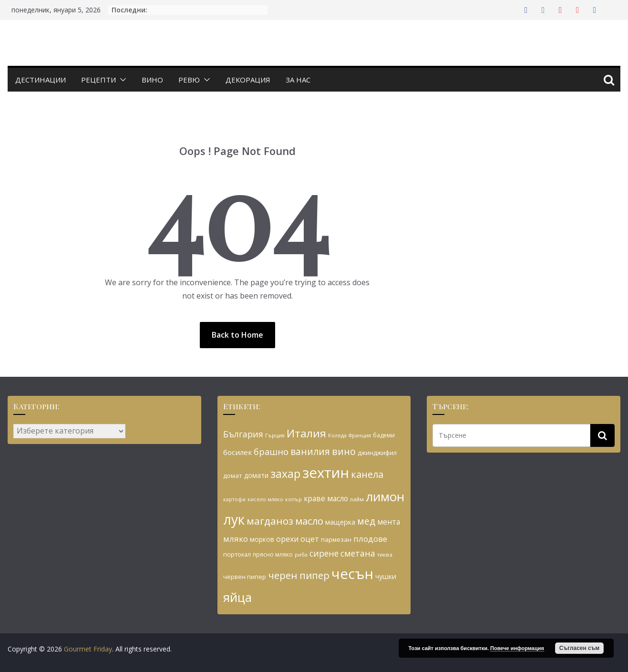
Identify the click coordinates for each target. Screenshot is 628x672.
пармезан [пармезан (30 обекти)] (336, 539)
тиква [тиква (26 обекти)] (385, 554)
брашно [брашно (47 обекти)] (271, 452)
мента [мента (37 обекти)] (389, 522)
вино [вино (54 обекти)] (344, 451)
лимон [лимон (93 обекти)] (385, 496)
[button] (121, 80)
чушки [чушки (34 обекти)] (386, 576)
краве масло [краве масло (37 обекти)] (326, 498)
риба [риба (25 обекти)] (301, 554)
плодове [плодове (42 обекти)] (370, 539)
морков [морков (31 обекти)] (262, 539)
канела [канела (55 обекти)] (367, 474)
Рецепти (98, 80)
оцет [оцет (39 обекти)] (310, 539)
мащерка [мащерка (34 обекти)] (340, 522)
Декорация (248, 80)
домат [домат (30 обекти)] (233, 476)
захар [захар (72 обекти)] (285, 474)
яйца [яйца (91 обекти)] (237, 597)
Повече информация (517, 648)
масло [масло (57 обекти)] (309, 521)
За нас (298, 80)
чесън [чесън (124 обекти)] (352, 574)
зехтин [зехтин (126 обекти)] (326, 473)
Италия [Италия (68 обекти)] (306, 433)
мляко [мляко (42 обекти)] (236, 539)
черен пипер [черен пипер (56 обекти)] (299, 575)
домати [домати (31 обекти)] (256, 475)
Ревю (189, 80)
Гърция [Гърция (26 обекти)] (275, 435)
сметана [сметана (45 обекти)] (358, 553)
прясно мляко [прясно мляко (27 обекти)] (273, 554)
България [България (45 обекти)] (243, 434)
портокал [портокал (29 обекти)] (237, 554)
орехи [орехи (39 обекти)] (287, 539)
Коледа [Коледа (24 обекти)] (337, 435)
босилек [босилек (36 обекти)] (237, 452)
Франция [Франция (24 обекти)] (360, 435)
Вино (152, 80)
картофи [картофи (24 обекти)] (234, 499)
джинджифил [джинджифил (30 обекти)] (377, 453)
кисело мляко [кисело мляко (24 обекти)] (265, 499)
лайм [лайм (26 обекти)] (357, 499)
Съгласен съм (579, 648)
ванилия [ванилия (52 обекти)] (310, 451)
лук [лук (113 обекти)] (234, 519)
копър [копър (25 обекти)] (293, 499)
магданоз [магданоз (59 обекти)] (270, 521)
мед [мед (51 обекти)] (366, 521)
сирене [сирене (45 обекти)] (324, 553)
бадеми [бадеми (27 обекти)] (384, 435)
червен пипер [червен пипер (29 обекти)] (245, 577)
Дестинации (41, 80)
